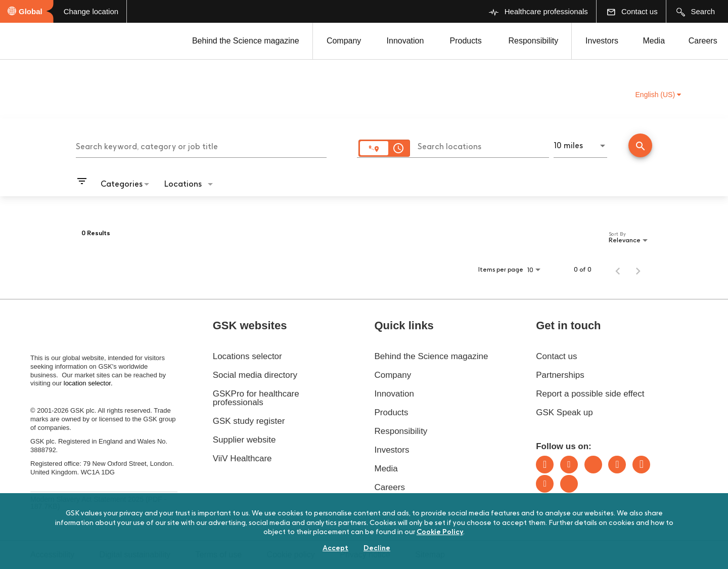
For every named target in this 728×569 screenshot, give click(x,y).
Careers (703, 41)
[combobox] (201, 145)
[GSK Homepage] (34, 42)
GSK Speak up (564, 412)
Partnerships (560, 375)
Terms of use (219, 555)
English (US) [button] (658, 95)
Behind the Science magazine (246, 41)
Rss (569, 484)
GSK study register (249, 421)
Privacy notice (365, 555)
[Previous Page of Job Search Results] (618, 270)
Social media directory (255, 375)
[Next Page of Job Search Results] (638, 270)
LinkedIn (545, 465)
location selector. (89, 383)
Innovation (405, 41)
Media (654, 41)
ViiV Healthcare (242, 458)
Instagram (617, 465)
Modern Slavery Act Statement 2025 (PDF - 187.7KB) (98, 502)
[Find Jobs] (640, 146)
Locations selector (247, 356)
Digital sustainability (135, 555)
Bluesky (593, 465)
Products (465, 41)
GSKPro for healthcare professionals (256, 398)
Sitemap (430, 555)
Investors (602, 41)
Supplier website (244, 440)
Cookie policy (291, 555)
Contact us (556, 356)
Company (344, 41)
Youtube (545, 484)
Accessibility (52, 555)
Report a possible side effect (590, 394)
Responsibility (534, 41)
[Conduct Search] (640, 145)
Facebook (641, 465)
